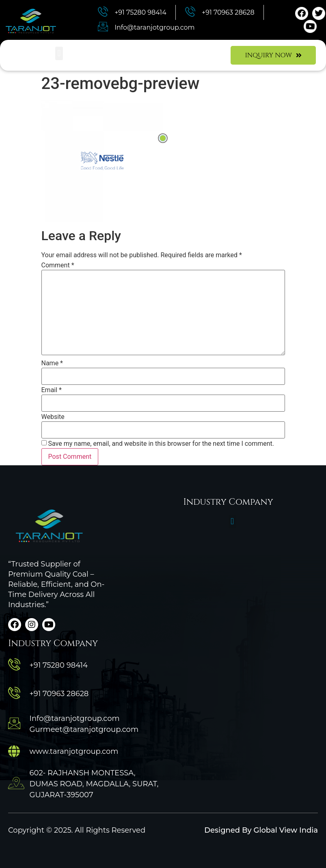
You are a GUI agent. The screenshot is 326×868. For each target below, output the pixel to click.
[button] (59, 53)
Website (53, 417)
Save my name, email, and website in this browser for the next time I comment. (161, 444)
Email (52, 390)
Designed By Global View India (261, 830)
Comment (58, 265)
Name (52, 363)
